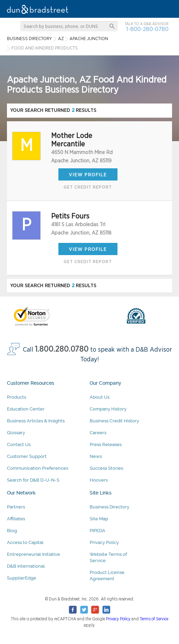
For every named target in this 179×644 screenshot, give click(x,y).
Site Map (99, 519)
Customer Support (27, 456)
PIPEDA (97, 531)
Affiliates (16, 519)
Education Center (26, 409)
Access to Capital (25, 542)
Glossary (16, 433)
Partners (16, 507)
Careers (98, 433)
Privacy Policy (104, 542)
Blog (12, 531)
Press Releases (106, 444)
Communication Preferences (38, 468)
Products (17, 397)
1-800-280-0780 (147, 29)
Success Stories (106, 468)
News (96, 456)
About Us (100, 397)
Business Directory (109, 507)
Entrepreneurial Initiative (34, 554)
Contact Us (19, 444)
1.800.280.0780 (62, 349)
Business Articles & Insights (36, 421)
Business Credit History (114, 421)
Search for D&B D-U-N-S (33, 480)
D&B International (26, 566)
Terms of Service (154, 619)
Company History (108, 409)
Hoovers (99, 480)
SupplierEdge (22, 578)
